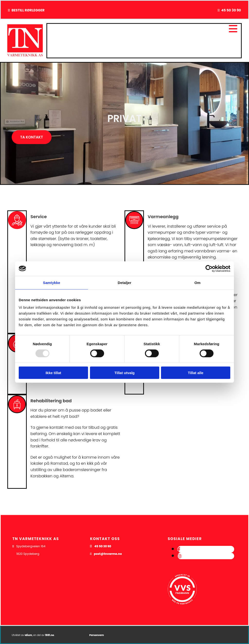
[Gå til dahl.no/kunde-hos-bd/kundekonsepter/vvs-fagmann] (182, 614)
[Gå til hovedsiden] (25, 55)
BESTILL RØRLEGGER (28, 10)
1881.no (49, 635)
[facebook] (179, 549)
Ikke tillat (53, 373)
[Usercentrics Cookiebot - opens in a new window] (209, 268)
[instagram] (179, 556)
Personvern (97, 635)
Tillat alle (196, 373)
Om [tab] (197, 282)
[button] (32, 137)
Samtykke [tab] (52, 282)
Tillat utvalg (124, 373)
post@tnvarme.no (108, 554)
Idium (29, 635)
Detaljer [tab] (124, 282)
